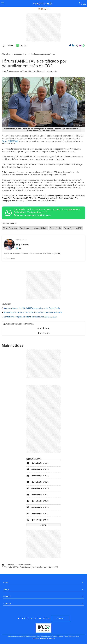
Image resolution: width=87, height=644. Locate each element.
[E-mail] (20, 248)
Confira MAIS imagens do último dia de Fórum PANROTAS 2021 (29, 317)
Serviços (6, 590)
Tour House (25, 228)
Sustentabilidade (40, 228)
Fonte (10, 45)
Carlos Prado (55, 228)
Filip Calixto (6, 54)
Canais (6, 583)
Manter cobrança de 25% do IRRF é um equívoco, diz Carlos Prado (31, 308)
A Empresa (7, 603)
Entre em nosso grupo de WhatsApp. (32, 215)
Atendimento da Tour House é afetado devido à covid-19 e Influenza (32, 312)
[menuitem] (43, 582)
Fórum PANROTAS (10, 141)
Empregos (7, 596)
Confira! (57, 253)
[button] (70, 45)
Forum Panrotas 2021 (73, 228)
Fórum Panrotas (10, 228)
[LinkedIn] (17, 248)
